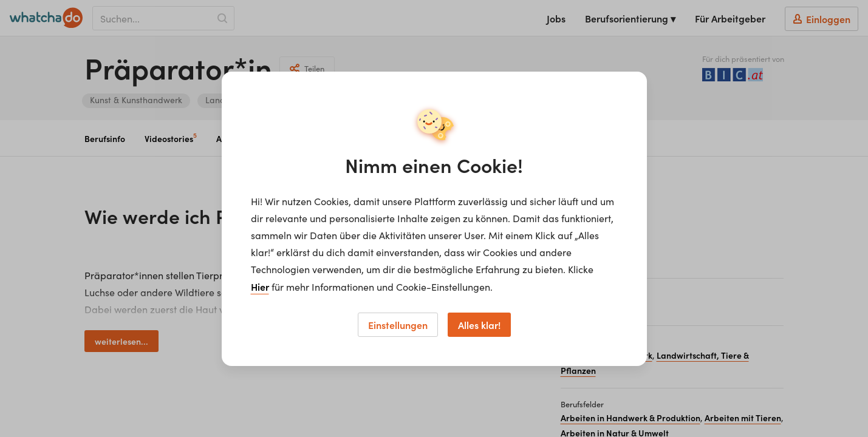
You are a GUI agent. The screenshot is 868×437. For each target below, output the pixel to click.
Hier (260, 286)
